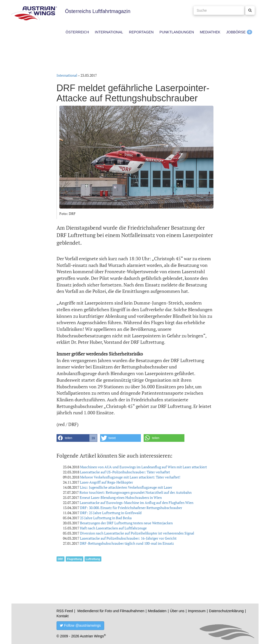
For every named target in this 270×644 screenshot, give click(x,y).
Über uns (177, 611)
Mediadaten (157, 611)
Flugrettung (74, 559)
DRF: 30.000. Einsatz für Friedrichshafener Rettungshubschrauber (131, 508)
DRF (61, 559)
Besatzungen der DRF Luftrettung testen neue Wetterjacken (126, 523)
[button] (77, 438)
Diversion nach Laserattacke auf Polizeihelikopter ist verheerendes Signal (137, 533)
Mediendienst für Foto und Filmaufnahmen (111, 611)
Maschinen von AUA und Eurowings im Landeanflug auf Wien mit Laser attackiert (143, 467)
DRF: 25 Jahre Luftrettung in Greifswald (111, 513)
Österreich (77, 32)
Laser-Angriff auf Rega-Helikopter (106, 482)
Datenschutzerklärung (226, 611)
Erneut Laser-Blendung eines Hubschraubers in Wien (121, 497)
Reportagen (141, 32)
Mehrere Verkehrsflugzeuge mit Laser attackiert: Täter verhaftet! (130, 477)
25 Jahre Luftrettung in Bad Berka (106, 518)
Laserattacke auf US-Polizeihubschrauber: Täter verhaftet (125, 472)
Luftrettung (93, 559)
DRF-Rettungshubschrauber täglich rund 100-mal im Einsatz (127, 543)
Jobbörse (236, 32)
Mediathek (210, 32)
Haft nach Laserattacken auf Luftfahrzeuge (113, 528)
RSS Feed (65, 611)
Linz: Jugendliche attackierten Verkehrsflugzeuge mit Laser (126, 487)
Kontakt (63, 616)
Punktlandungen (177, 32)
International (109, 32)
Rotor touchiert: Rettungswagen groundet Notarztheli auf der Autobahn (136, 492)
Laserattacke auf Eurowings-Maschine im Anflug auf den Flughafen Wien (137, 503)
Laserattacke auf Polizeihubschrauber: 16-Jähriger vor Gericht (128, 538)
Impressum (197, 611)
